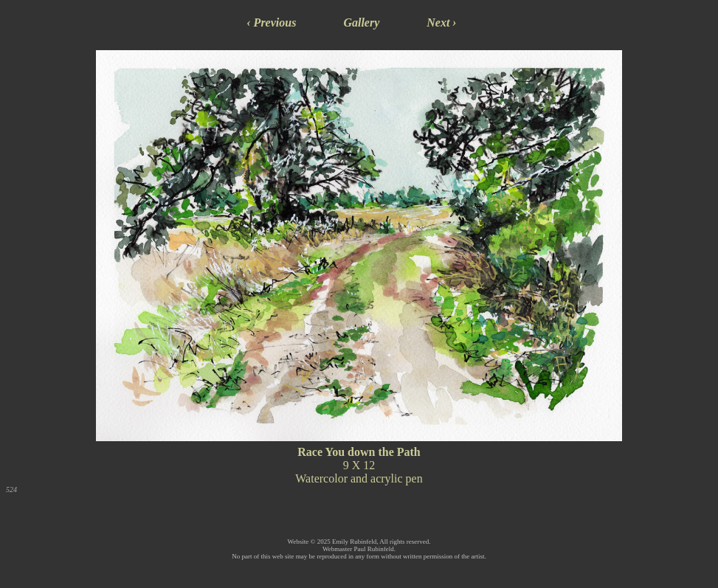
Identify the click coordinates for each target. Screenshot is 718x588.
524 (11, 490)
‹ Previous (271, 23)
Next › (441, 23)
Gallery (361, 23)
